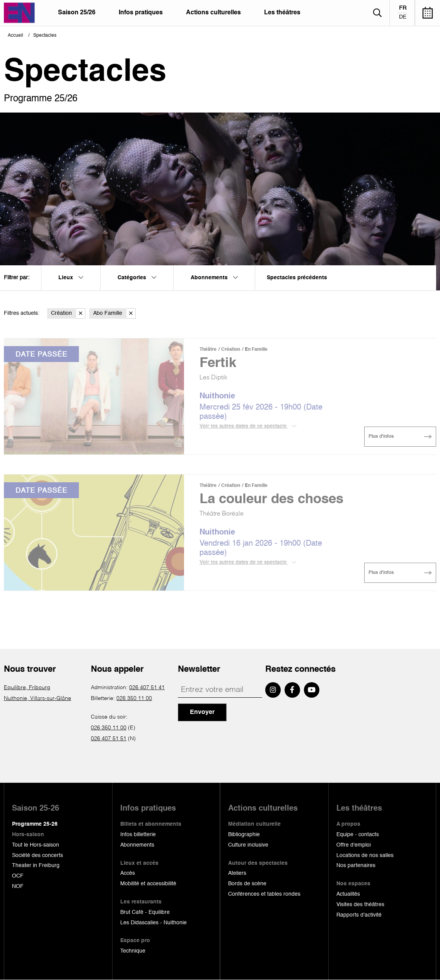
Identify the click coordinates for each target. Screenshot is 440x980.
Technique (133, 951)
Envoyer (202, 712)
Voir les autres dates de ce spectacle (248, 426)
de (403, 17)
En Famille (256, 350)
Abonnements (137, 845)
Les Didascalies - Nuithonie (153, 923)
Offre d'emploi (354, 845)
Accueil (15, 36)
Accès (128, 873)
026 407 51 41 (147, 688)
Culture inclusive (248, 845)
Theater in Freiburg (36, 866)
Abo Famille (114, 313)
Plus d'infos (381, 437)
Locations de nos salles (365, 855)
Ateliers (237, 873)
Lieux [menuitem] (71, 278)
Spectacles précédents (297, 278)
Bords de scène (247, 884)
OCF (18, 876)
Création (68, 313)
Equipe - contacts (358, 835)
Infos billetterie (138, 835)
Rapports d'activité (359, 915)
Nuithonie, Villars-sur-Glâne (38, 698)
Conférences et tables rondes (264, 894)
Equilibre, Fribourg (27, 688)
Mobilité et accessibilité (148, 884)
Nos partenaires (356, 866)
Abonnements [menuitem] (214, 278)
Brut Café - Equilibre (145, 912)
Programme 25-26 (35, 824)
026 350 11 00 (134, 698)
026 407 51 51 (109, 739)
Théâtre (208, 350)
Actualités (348, 894)
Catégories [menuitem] (137, 278)
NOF (18, 886)
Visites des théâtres (360, 905)
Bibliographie (244, 835)
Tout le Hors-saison (36, 845)
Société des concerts (38, 855)
